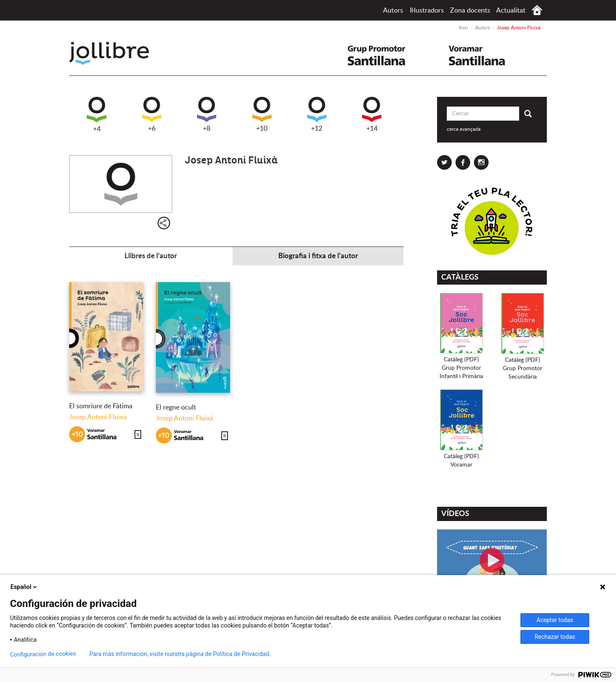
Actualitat (511, 10)
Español (24, 587)
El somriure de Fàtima (101, 406)
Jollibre (116, 53)
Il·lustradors (427, 10)
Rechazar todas (555, 637)
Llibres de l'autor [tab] (151, 256)
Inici (537, 10)
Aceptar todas (555, 620)
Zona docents (470, 10)
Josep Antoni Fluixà (98, 417)
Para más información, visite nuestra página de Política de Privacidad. (180, 654)
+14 (372, 114)
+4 (97, 115)
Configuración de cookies (43, 654)
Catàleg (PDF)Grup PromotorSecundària (523, 368)
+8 (207, 114)
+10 (262, 114)
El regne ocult (176, 407)
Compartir (164, 223)
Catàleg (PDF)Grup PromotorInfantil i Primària (461, 368)
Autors (393, 10)
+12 (317, 114)
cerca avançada (464, 129)
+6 (152, 114)
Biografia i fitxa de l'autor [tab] (318, 256)
